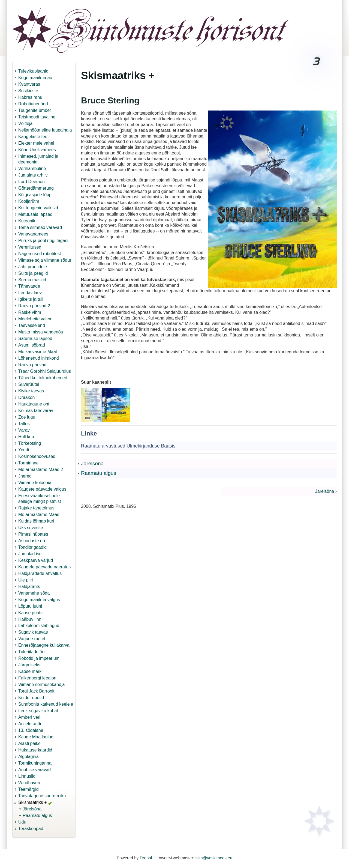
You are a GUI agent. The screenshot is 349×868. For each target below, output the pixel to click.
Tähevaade (29, 286)
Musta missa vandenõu (41, 332)
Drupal (146, 858)
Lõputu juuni (30, 606)
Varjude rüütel (32, 639)
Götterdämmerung (36, 188)
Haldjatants (29, 587)
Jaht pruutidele (33, 267)
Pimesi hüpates (33, 534)
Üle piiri (25, 580)
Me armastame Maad (39, 514)
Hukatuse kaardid (35, 750)
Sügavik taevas (33, 632)
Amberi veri (29, 717)
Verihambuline (32, 168)
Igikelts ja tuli (31, 299)
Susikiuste (28, 91)
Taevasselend (32, 325)
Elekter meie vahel (36, 143)
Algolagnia (28, 757)
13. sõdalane (31, 730)
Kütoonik (27, 221)
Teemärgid (28, 789)
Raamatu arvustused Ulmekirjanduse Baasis (128, 446)
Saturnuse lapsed (35, 338)
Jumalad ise (30, 554)
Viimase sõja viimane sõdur (45, 260)
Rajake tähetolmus (36, 508)
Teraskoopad (31, 829)
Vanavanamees (33, 234)
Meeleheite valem (35, 319)
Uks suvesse (31, 528)
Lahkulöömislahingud (39, 626)
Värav (24, 430)
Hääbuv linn (30, 619)
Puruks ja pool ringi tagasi (43, 241)
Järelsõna (32, 809)
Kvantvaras (29, 84)
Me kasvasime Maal (37, 352)
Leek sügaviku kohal (38, 711)
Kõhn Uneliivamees (37, 150)
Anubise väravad (34, 770)
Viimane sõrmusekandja (41, 684)
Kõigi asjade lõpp (35, 195)
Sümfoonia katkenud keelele (46, 704)
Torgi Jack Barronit (36, 691)
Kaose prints (30, 613)
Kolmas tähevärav (36, 411)
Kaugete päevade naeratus (44, 567)
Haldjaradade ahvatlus (40, 573)
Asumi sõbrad (32, 345)
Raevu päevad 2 (34, 306)
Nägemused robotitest (40, 254)
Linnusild (27, 776)
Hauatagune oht (34, 404)
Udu (22, 822)
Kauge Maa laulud (36, 737)
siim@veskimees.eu (214, 858)
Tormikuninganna (35, 763)
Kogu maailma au (35, 78)
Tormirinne (28, 463)
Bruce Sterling (110, 101)
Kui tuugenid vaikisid (38, 208)
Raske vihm (30, 312)
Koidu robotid (31, 698)
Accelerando (30, 724)
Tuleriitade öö (31, 652)
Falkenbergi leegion (37, 678)
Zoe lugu (27, 417)
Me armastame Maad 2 (41, 469)
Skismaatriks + (32, 802)
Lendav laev (30, 293)
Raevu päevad (32, 365)
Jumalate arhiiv (33, 175)
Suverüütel (29, 384)
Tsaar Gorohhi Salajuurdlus (45, 371)
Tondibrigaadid (32, 547)
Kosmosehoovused (37, 456)
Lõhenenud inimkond (39, 358)
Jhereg (25, 476)
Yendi (24, 450)
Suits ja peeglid (33, 273)
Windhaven (29, 783)
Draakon (26, 397)
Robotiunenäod (33, 104)
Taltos (24, 424)
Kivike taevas (31, 391)
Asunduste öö (32, 541)
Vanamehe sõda (34, 593)
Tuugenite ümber (35, 110)
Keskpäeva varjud (36, 560)
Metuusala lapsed (35, 214)
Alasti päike (29, 743)
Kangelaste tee (33, 137)
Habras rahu (30, 97)
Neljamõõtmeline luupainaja (45, 130)
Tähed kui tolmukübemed (43, 378)
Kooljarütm (29, 201)
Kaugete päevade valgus (42, 489)
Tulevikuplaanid (33, 71)
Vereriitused (30, 247)
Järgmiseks (29, 665)
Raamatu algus (37, 815)
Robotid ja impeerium (39, 658)
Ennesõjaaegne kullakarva (44, 645)
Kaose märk (30, 671)
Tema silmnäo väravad (40, 227)
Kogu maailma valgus (39, 600)
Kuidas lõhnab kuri (36, 521)
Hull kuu (26, 437)
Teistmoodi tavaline (37, 117)
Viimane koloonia (35, 483)
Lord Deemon (31, 182)
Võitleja (25, 123)
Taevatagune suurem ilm (42, 796)
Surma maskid (32, 280)
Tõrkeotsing (30, 443)
